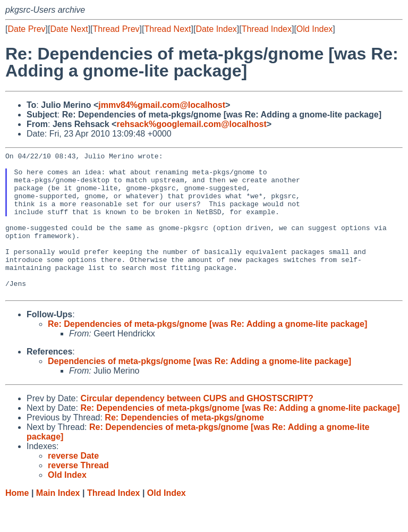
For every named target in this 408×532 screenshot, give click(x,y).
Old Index (314, 29)
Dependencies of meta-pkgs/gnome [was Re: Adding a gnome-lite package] (199, 390)
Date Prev (26, 29)
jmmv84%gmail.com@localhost (162, 105)
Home (17, 522)
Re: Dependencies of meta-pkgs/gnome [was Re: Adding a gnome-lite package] (207, 353)
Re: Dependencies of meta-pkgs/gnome (184, 446)
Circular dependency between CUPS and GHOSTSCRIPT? (197, 427)
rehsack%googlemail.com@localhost (191, 124)
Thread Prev (116, 29)
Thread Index (267, 29)
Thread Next (167, 29)
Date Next (69, 29)
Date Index (216, 29)
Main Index (58, 522)
